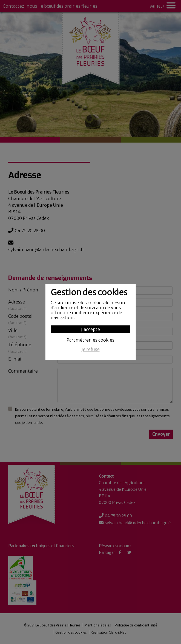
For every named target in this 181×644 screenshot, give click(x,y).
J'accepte (90, 329)
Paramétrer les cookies (90, 340)
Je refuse (91, 349)
